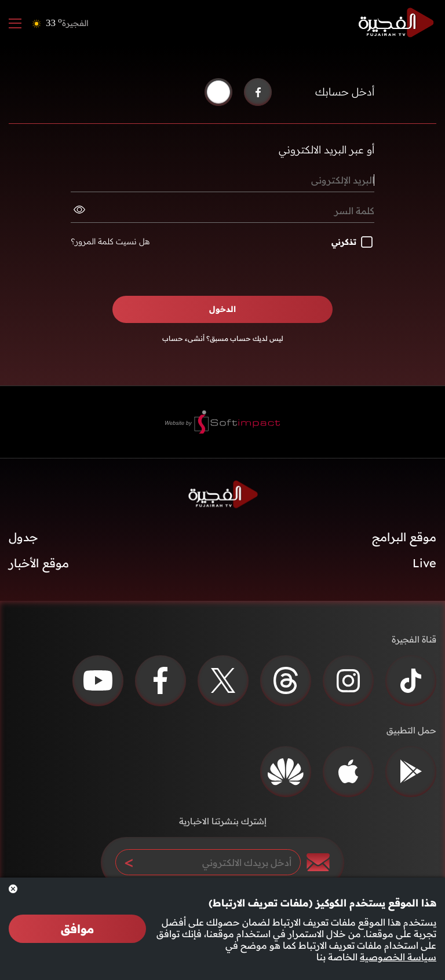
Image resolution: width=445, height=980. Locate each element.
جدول (23, 537)
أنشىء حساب (183, 338)
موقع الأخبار (39, 563)
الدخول (222, 309)
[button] (218, 92)
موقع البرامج (404, 537)
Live (424, 563)
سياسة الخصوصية (398, 957)
